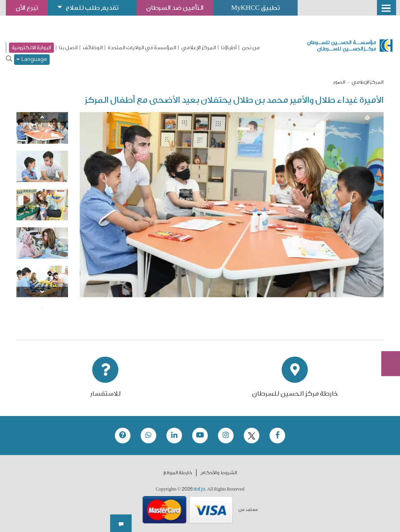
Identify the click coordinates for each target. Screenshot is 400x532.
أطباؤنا (229, 48)
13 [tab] (42, 309)
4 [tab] (25, 274)
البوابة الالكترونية (31, 47)
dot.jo (199, 489)
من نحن (251, 48)
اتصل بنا (68, 48)
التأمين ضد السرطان (185, 8)
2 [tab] (48, 274)
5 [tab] (60, 286)
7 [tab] (36, 286)
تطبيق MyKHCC (270, 8)
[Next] (42, 292)
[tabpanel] (42, 128)
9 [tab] (60, 298)
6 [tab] (48, 286)
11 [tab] (36, 298)
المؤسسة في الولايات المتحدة (142, 48)
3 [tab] (36, 274)
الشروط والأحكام (219, 473)
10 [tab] (48, 298)
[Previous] (42, 117)
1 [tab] (60, 274)
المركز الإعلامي (199, 48)
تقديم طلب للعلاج (97, 8)
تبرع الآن (386, 306)
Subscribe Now (386, 336)
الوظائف (93, 48)
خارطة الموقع (178, 473)
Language (32, 60)
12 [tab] (25, 298)
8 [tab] (25, 286)
